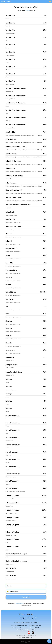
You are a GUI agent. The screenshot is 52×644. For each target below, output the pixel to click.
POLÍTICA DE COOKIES (32, 635)
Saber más (29, 605)
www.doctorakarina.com (35, 625)
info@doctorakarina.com (21, 625)
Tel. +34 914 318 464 (19, 623)
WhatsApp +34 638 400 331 (32, 623)
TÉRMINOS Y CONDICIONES (20, 635)
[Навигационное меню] (50, 2)
